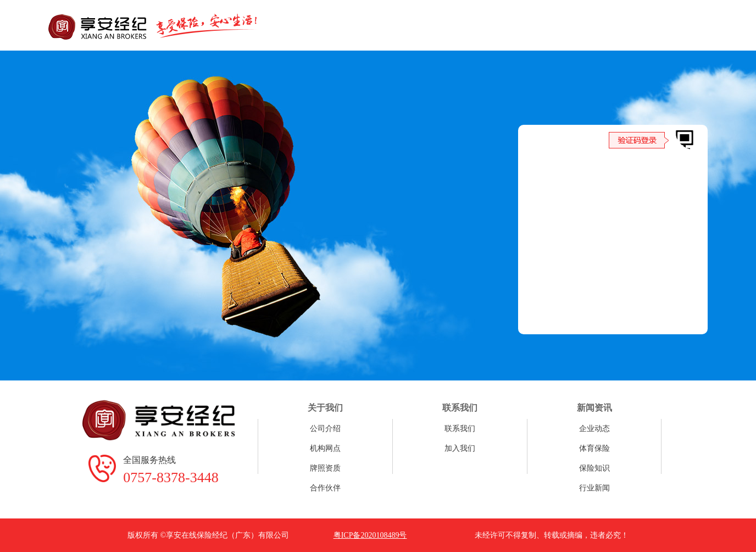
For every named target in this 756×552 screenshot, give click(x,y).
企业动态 (594, 429)
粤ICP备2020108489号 (370, 535)
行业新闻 (594, 488)
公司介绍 (325, 429)
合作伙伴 (325, 488)
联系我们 (460, 429)
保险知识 (594, 468)
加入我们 (460, 448)
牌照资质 (325, 468)
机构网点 (325, 448)
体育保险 (594, 448)
